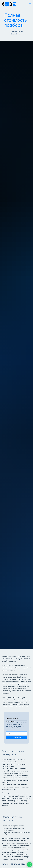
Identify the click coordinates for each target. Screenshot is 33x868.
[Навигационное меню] (30, 4)
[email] (17, 733)
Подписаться (17, 737)
